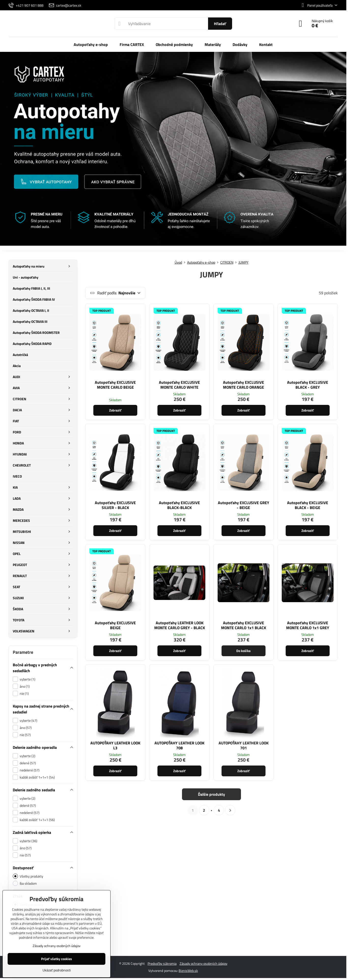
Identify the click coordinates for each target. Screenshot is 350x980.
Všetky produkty (28, 876)
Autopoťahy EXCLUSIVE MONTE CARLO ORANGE (244, 385)
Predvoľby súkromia (162, 963)
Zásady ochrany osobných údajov (203, 963)
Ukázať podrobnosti (57, 970)
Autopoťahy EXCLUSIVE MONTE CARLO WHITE (179, 385)
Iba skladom (25, 883)
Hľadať (220, 24)
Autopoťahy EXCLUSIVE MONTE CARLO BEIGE (115, 385)
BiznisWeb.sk (188, 971)
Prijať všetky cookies (56, 959)
